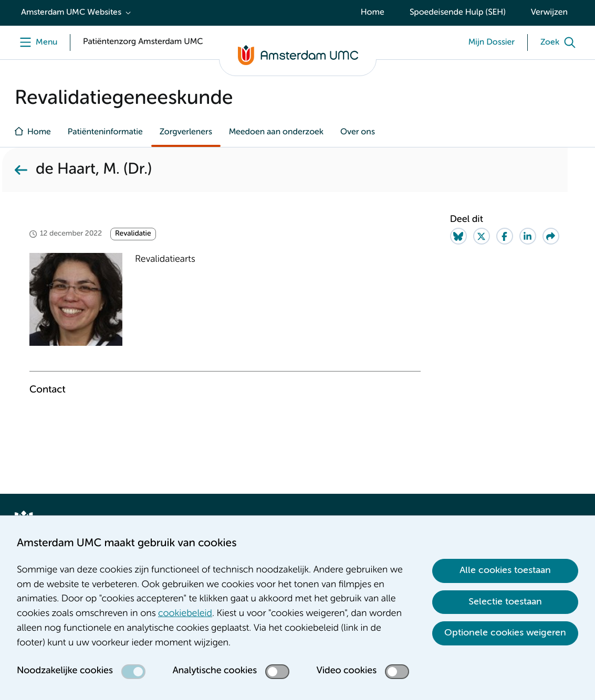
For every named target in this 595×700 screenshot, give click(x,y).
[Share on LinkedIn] (528, 236)
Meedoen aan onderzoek (276, 132)
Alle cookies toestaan (505, 570)
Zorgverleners (186, 132)
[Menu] (36, 43)
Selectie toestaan (505, 602)
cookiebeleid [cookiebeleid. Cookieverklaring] (185, 614)
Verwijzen (549, 13)
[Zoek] (560, 43)
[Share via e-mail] (551, 236)
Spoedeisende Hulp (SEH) (458, 13)
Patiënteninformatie (105, 132)
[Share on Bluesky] (458, 236)
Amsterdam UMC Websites (71, 13)
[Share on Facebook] (505, 236)
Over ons (358, 132)
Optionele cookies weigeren (505, 633)
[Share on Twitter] (482, 236)
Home (373, 13)
